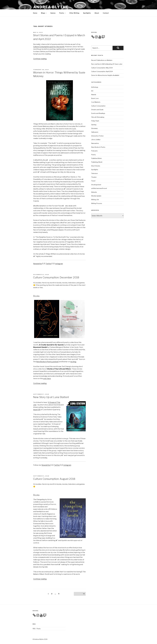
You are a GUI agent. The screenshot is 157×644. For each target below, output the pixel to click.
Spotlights (87, 13)
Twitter (49, 264)
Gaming (94, 125)
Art (92, 91)
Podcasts (94, 151)
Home (35, 13)
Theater (94, 177)
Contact (106, 13)
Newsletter (38, 264)
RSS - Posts (37, 629)
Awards (94, 95)
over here (47, 379)
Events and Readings (98, 113)
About (97, 13)
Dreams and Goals (97, 110)
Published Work (96, 158)
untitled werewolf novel (99, 188)
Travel (93, 181)
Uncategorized (96, 185)
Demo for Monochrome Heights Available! (105, 75)
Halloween (95, 132)
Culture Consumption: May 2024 (102, 68)
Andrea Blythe (51, 7)
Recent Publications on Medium (102, 60)
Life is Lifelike (96, 140)
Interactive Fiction (97, 136)
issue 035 (37, 410)
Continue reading (40, 59)
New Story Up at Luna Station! (51, 397)
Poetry (63, 13)
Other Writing (74, 13)
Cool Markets (96, 102)
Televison (94, 173)
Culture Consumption (98, 106)
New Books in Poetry (98, 147)
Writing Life (95, 200)
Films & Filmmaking (98, 117)
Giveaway (94, 128)
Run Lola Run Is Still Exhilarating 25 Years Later (107, 64)
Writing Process (97, 203)
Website (94, 192)
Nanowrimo (95, 143)
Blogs (44, 13)
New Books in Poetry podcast (47, 362)
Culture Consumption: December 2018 (56, 277)
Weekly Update (96, 196)
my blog (73, 362)
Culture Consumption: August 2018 (54, 479)
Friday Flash (95, 121)
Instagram (59, 264)
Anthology (95, 87)
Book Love (95, 98)
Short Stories (96, 166)
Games (53, 13)
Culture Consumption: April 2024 (102, 71)
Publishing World (97, 162)
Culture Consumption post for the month (49, 47)
